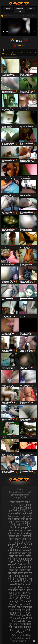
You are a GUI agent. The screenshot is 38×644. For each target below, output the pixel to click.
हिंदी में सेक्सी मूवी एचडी (20, 610)
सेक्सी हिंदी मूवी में (17, 584)
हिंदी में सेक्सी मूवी (24, 607)
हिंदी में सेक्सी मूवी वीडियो (20, 616)
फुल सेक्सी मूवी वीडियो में (20, 508)
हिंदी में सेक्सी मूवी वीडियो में (20, 618)
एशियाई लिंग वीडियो (20, 53)
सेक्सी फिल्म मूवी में (17, 530)
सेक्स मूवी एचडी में (23, 522)
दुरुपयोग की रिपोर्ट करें (20, 495)
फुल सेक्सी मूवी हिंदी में (18, 511)
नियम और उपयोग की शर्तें (20, 492)
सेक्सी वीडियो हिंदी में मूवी (21, 581)
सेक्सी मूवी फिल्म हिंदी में (13, 54)
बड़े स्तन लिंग (26, 53)
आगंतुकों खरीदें (20, 498)
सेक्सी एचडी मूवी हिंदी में (20, 525)
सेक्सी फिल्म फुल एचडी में (20, 528)
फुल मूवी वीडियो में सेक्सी (20, 505)
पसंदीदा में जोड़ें (21, 46)
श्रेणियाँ (31, 8)
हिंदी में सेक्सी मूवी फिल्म (20, 613)
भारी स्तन (31, 53)
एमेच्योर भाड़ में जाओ (11, 53)
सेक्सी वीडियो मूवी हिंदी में (19, 3)
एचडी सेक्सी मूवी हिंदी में (20, 502)
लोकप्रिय (8, 8)
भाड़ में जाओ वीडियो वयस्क (19, 10)
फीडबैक (20, 490)
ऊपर (34, 641)
